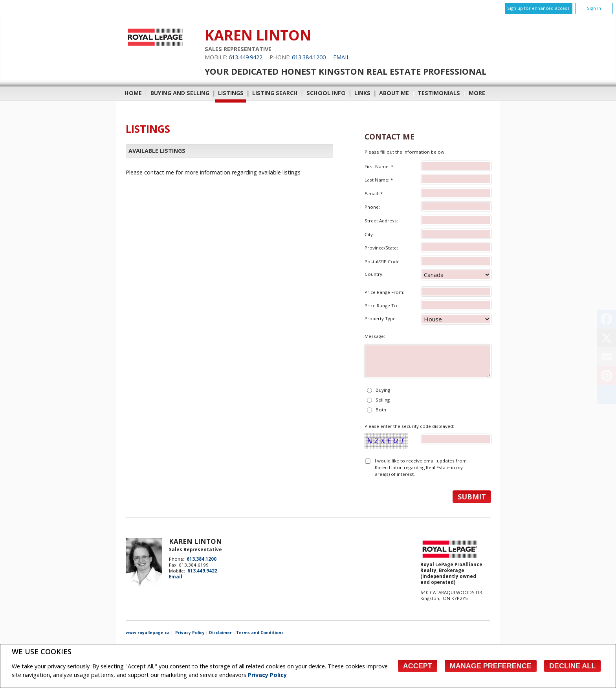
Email (341, 57)
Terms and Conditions (260, 633)
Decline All (572, 666)
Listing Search (275, 93)
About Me (394, 93)
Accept (418, 666)
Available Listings (157, 151)
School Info (326, 93)
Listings (231, 93)
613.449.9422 (246, 57)
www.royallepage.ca (148, 633)
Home (133, 93)
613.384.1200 (309, 57)
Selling (383, 400)
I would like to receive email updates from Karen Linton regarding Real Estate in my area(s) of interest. (421, 468)
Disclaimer (220, 633)
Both (381, 410)
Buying (383, 390)
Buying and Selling (180, 93)
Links (362, 93)
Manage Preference (491, 666)
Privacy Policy (267, 675)
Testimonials (439, 93)
